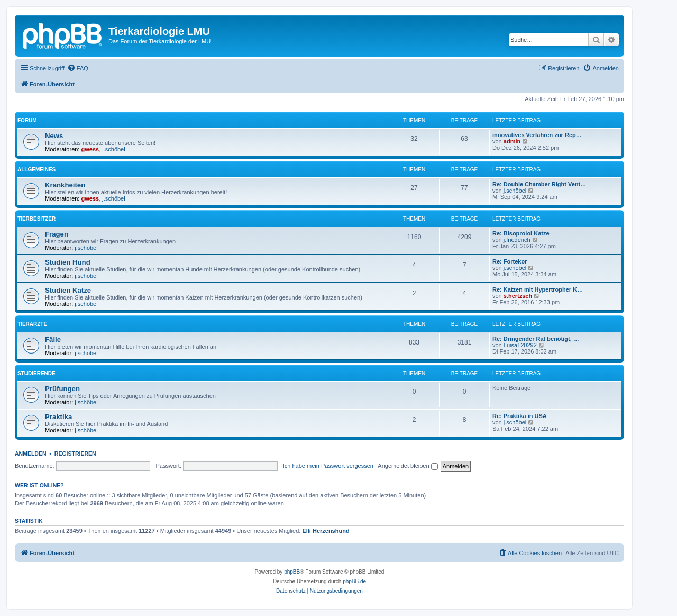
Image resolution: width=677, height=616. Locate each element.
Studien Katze (68, 290)
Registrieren (75, 454)
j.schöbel (113, 149)
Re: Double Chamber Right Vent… (539, 184)
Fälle (53, 339)
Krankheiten (65, 185)
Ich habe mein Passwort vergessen (328, 466)
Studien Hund (68, 262)
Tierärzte (32, 324)
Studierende (36, 373)
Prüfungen (62, 389)
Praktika (58, 417)
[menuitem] (78, 68)
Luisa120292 (520, 345)
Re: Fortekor (510, 261)
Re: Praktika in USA (520, 416)
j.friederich (517, 240)
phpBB (292, 572)
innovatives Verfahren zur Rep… (537, 135)
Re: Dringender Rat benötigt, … (536, 339)
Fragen (57, 234)
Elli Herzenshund (326, 531)
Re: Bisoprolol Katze (521, 233)
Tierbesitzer (36, 219)
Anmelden (31, 454)
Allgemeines (36, 170)
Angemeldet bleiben (408, 466)
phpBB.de (354, 581)
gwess (90, 149)
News (54, 136)
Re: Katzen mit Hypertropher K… (538, 289)
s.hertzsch (518, 296)
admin (512, 141)
